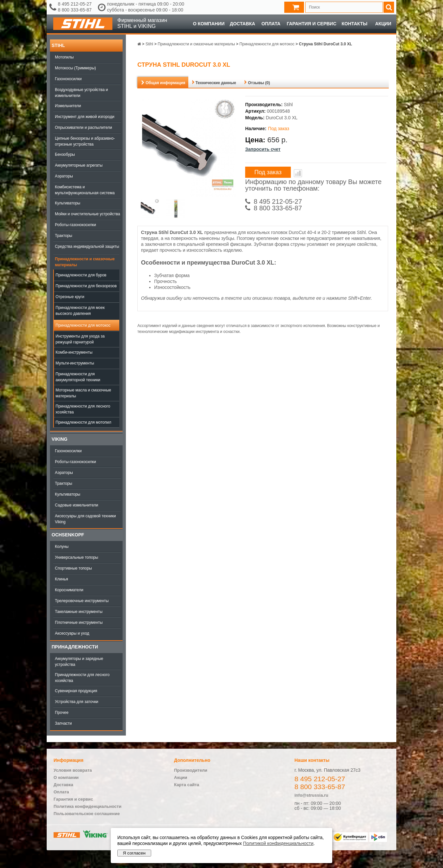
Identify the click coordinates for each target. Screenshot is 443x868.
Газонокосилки (68, 79)
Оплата (271, 24)
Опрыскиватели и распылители (83, 128)
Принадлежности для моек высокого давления (80, 311)
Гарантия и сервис (311, 24)
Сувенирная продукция (76, 691)
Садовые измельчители (77, 505)
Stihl (58, 45)
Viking (59, 439)
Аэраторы (64, 176)
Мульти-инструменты (75, 363)
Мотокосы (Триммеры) (75, 68)
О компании (209, 24)
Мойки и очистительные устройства (87, 214)
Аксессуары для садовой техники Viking (85, 519)
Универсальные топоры (77, 557)
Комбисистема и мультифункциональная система (85, 190)
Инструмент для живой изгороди (85, 117)
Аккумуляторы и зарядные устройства (79, 662)
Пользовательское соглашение (87, 814)
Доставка (242, 24)
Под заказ (268, 172)
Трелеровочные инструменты (82, 601)
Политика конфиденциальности (87, 806)
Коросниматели (69, 590)
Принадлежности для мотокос (83, 325)
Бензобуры (65, 154)
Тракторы (64, 236)
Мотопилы (64, 57)
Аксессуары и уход (72, 633)
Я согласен (134, 853)
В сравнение (298, 173)
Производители (191, 770)
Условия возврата (73, 770)
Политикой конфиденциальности (278, 843)
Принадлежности (75, 647)
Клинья (61, 579)
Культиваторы (68, 203)
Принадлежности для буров (81, 275)
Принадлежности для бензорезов (86, 286)
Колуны (62, 547)
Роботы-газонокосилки (75, 225)
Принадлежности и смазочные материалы (85, 262)
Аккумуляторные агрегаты (79, 165)
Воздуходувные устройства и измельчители (82, 93)
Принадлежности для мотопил (83, 422)
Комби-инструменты (74, 352)
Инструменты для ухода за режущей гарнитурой (80, 339)
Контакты (355, 24)
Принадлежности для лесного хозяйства (83, 409)
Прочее (62, 713)
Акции (383, 24)
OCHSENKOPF (68, 535)
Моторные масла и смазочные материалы (83, 393)
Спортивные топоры (73, 568)
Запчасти (63, 723)
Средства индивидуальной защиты (87, 246)
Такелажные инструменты (79, 612)
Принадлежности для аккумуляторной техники (78, 377)
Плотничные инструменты (79, 622)
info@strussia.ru (311, 795)
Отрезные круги (70, 297)
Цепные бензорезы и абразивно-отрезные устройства (85, 141)
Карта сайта (187, 785)
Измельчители (68, 106)
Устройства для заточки (77, 702)
